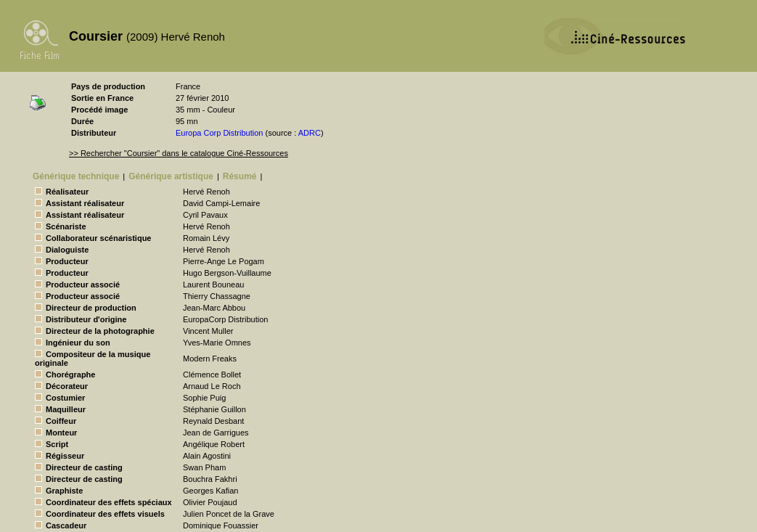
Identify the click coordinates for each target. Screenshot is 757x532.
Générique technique (76, 176)
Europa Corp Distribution (219, 133)
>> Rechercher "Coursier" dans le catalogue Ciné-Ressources (179, 153)
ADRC (310, 133)
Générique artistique (171, 176)
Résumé (240, 176)
